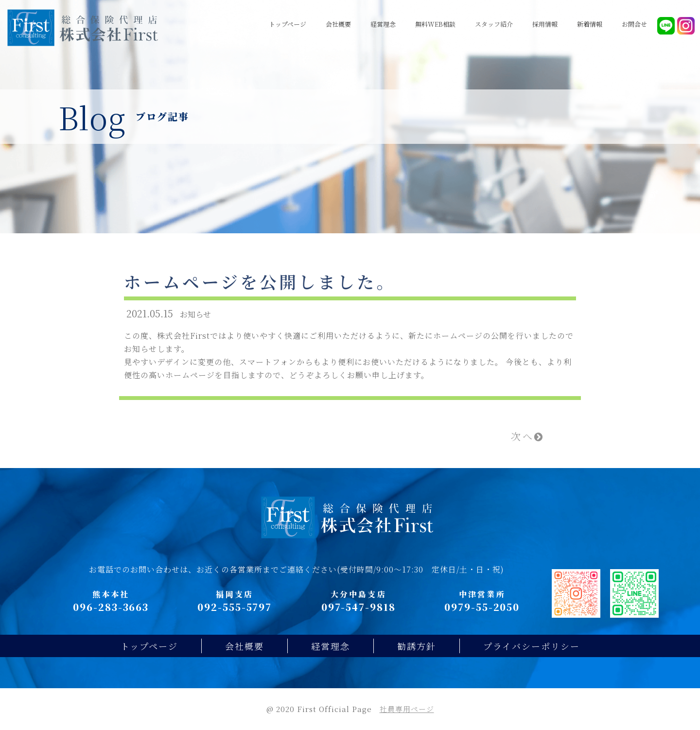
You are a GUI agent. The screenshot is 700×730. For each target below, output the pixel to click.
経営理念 (383, 24)
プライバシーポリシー (532, 646)
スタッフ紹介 (494, 24)
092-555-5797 (235, 607)
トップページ (288, 24)
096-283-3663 (111, 607)
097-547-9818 (359, 607)
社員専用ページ (407, 709)
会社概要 (338, 24)
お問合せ (634, 24)
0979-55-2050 (482, 607)
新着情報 (590, 24)
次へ (528, 436)
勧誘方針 (417, 646)
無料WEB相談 (435, 24)
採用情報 (545, 24)
